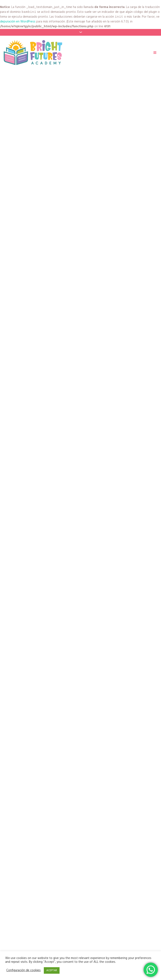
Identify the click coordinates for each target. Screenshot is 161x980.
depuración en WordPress (18, 22)
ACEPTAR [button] (52, 970)
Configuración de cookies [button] (23, 970)
